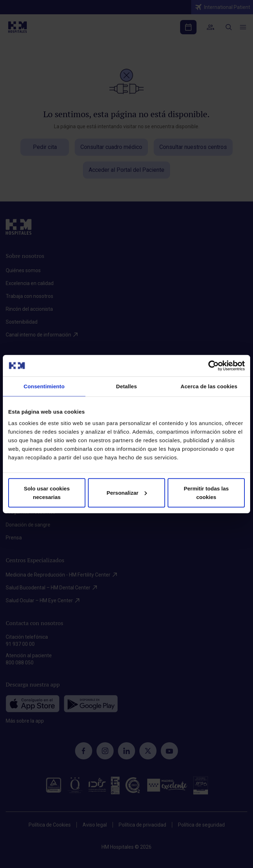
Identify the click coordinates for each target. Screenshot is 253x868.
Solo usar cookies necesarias (47, 492)
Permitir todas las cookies (206, 492)
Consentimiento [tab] (44, 386)
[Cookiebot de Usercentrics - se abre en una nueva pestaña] (214, 366)
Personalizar (127, 492)
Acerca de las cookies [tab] (209, 386)
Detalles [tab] (126, 386)
